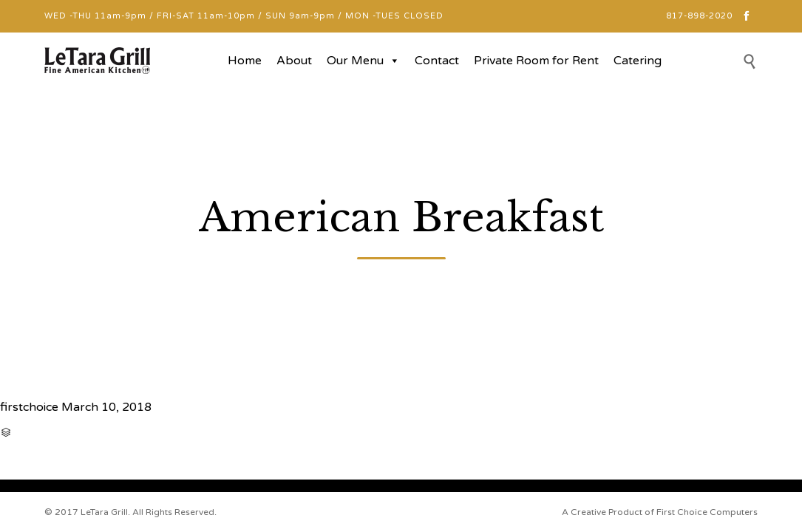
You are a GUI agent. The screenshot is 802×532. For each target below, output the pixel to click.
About (294, 61)
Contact (437, 61)
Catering (638, 61)
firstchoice (29, 407)
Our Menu (363, 61)
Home (245, 61)
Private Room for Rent (536, 61)
